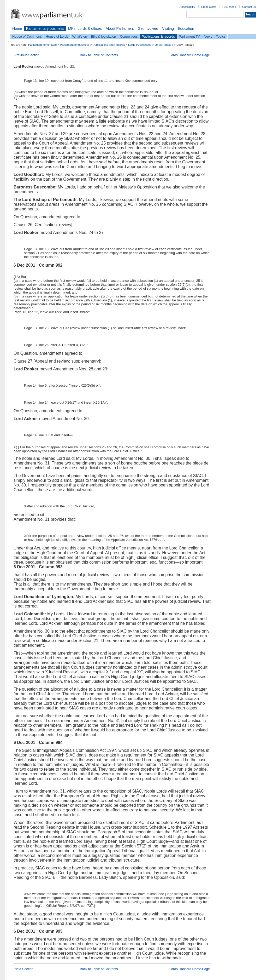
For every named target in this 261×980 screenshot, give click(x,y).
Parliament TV (189, 36)
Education (186, 28)
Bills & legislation (103, 36)
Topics (221, 36)
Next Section (24, 969)
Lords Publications (140, 45)
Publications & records (158, 36)
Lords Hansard (164, 45)
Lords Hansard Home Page (190, 55)
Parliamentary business (45, 28)
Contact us (249, 7)
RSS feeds (229, 7)
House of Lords (57, 36)
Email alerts (209, 7)
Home (17, 28)
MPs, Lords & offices (85, 28)
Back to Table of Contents (99, 55)
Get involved (148, 28)
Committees (129, 36)
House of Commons (27, 36)
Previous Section (27, 55)
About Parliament (120, 28)
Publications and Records (109, 45)
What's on (80, 36)
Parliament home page (42, 45)
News (208, 36)
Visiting (168, 28)
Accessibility (187, 7)
